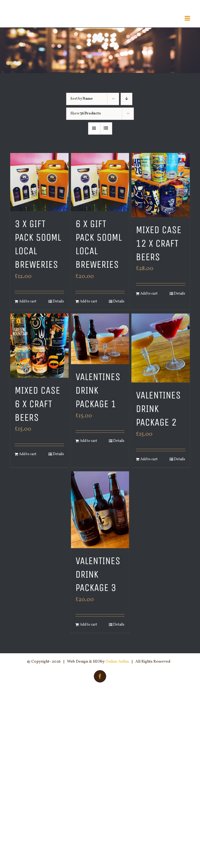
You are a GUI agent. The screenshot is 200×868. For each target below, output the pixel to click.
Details (58, 301)
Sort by (82, 99)
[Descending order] (126, 99)
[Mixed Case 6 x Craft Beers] (39, 346)
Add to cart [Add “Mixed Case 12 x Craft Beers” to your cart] (149, 294)
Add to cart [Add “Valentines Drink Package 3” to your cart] (88, 625)
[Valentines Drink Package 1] (100, 339)
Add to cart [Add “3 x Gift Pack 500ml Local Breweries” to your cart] (28, 301)
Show (86, 114)
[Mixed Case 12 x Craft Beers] (160, 185)
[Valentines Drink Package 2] (160, 348)
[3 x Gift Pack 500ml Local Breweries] (39, 182)
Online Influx (117, 662)
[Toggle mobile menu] (188, 18)
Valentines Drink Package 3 (98, 574)
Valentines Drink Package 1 (98, 390)
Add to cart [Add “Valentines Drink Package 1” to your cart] (88, 441)
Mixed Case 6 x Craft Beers (37, 404)
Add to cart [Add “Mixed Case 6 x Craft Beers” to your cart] (28, 454)
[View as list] (106, 128)
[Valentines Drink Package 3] (100, 510)
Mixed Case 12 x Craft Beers (159, 243)
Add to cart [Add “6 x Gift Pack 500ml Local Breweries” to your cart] (88, 301)
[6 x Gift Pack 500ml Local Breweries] (100, 182)
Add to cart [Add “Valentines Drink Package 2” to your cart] (149, 459)
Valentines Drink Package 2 (158, 409)
